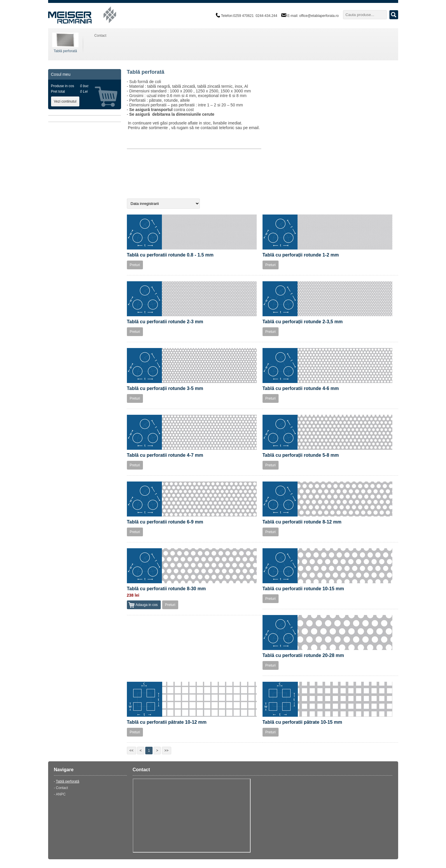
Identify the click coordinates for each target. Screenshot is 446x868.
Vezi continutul (65, 101)
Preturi (135, 265)
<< (132, 751)
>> (167, 751)
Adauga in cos (147, 605)
